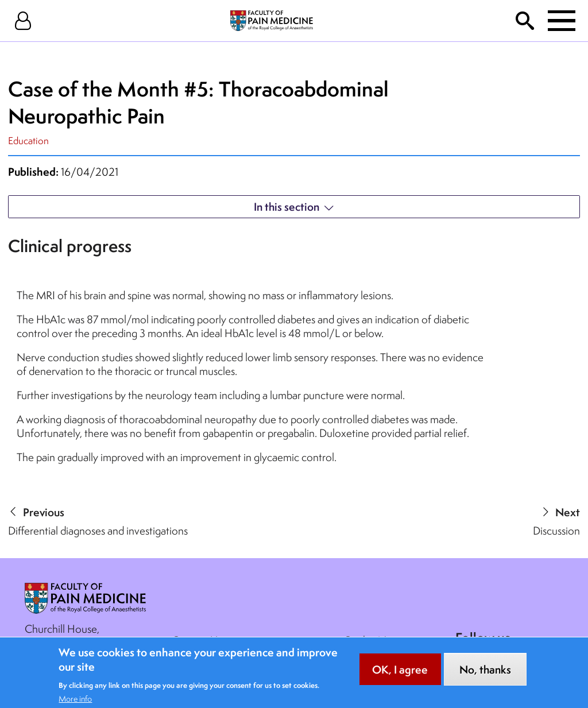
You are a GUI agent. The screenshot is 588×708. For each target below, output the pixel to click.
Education (28, 140)
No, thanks (485, 676)
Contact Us (197, 640)
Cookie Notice (376, 640)
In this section (287, 207)
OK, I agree (400, 676)
